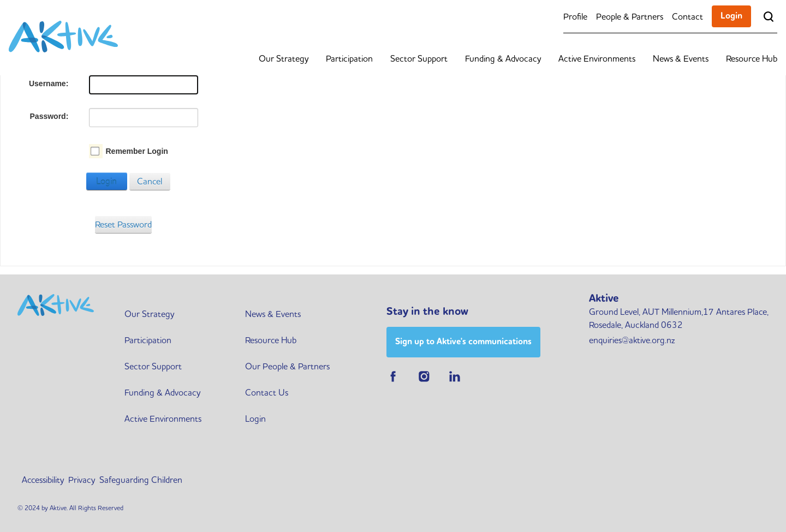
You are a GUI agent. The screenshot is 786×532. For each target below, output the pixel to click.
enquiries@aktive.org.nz (632, 340)
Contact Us (267, 392)
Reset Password (123, 224)
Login (731, 16)
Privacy (82, 480)
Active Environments (597, 58)
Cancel (150, 181)
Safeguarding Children (141, 480)
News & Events (681, 58)
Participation (349, 58)
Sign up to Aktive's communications (463, 341)
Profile (575, 16)
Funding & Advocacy (503, 58)
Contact (687, 16)
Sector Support (419, 58)
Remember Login (136, 151)
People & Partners (630, 16)
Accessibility (43, 480)
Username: (49, 83)
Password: (49, 116)
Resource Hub (752, 58)
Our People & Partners (287, 366)
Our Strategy (284, 58)
